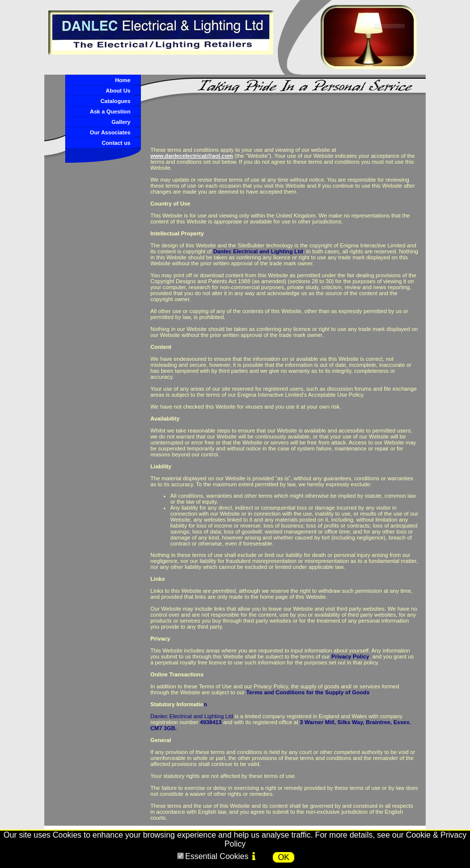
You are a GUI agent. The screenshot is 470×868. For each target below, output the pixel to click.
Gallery (121, 122)
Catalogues (116, 101)
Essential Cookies (217, 856)
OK (284, 857)
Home (123, 80)
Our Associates (110, 132)
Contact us (116, 143)
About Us (118, 91)
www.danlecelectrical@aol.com (192, 156)
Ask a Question (110, 111)
